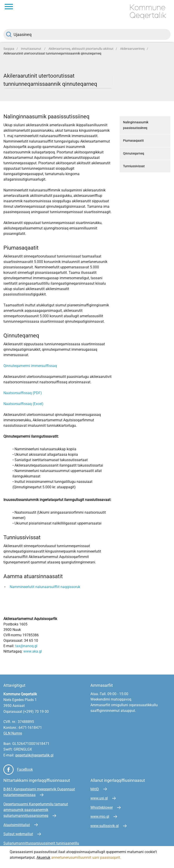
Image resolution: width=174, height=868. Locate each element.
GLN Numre (13, 733)
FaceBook (25, 769)
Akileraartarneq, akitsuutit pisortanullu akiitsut (81, 49)
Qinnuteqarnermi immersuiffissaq (30, 366)
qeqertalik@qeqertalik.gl (34, 755)
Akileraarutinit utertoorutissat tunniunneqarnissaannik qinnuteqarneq (52, 53)
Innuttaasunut (31, 49)
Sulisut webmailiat (18, 834)
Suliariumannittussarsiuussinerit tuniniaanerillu (41, 843)
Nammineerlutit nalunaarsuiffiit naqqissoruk (45, 587)
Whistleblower (102, 807)
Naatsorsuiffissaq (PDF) (23, 393)
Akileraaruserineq (132, 49)
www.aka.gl (33, 651)
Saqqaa (9, 49)
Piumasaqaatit (133, 141)
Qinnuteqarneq (134, 153)
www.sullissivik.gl (105, 826)
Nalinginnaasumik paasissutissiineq (136, 125)
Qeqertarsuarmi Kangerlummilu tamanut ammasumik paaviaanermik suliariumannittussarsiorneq (36, 810)
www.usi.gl (99, 798)
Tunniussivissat (134, 166)
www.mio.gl (100, 817)
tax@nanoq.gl (26, 646)
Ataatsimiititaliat (17, 825)
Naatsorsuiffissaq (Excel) (23, 404)
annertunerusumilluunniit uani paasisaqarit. (87, 857)
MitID (95, 789)
